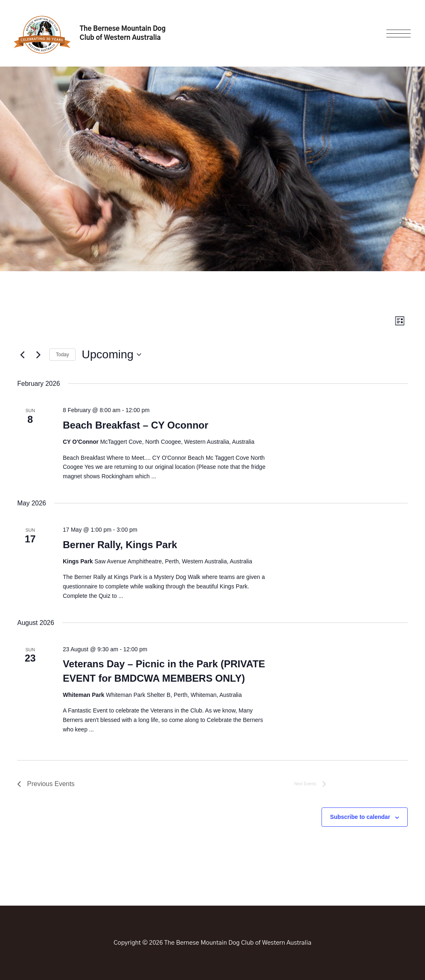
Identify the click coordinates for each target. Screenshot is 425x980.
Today (62, 355)
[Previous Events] (22, 355)
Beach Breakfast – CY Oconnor (136, 425)
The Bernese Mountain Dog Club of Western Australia (123, 33)
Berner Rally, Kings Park (120, 545)
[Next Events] (38, 355)
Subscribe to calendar (360, 817)
